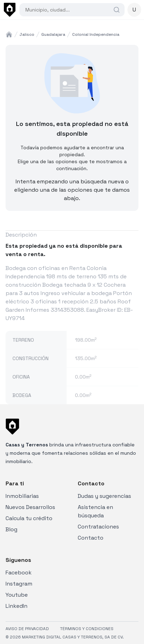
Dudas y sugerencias (104, 496)
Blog (11, 529)
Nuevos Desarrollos (30, 507)
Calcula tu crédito (29, 518)
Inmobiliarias (22, 496)
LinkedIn (16, 606)
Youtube (17, 595)
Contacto (91, 538)
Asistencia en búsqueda (95, 511)
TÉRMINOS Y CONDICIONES (87, 629)
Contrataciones (98, 527)
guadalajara (53, 34)
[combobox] (69, 10)
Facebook (19, 573)
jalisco (27, 34)
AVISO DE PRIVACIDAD (27, 629)
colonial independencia (96, 34)
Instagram (19, 584)
